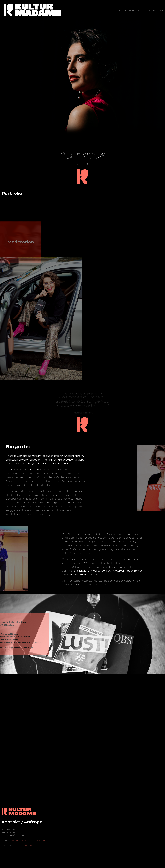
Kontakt (159, 10)
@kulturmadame (24, 845)
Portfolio (124, 10)
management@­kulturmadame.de (27, 841)
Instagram (147, 10)
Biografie (135, 10)
